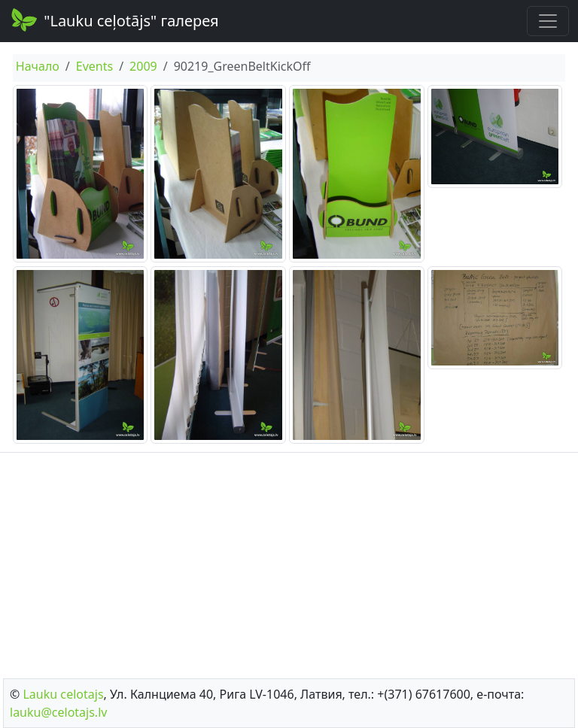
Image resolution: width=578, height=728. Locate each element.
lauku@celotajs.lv (58, 712)
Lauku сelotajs (63, 694)
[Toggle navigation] (548, 21)
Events (94, 66)
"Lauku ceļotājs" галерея (114, 20)
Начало (38, 66)
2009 (143, 66)
